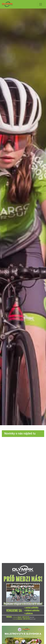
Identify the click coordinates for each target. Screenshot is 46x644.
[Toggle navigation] (41, 4)
